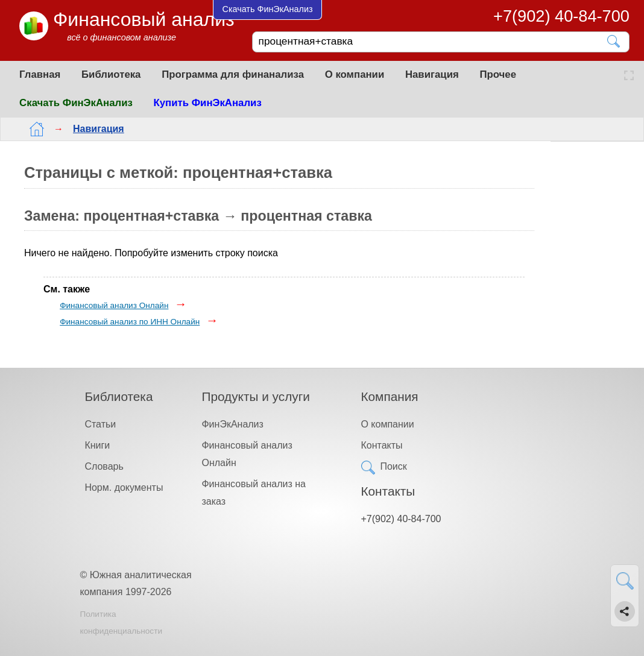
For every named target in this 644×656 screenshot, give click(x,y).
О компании (355, 74)
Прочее (498, 74)
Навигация (432, 74)
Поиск (393, 466)
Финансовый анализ (144, 19)
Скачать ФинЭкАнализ (76, 103)
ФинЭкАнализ (232, 424)
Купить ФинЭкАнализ (208, 103)
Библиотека (111, 74)
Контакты (381, 445)
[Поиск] (432, 42)
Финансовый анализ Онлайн (114, 305)
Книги (97, 445)
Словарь (104, 466)
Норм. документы (124, 487)
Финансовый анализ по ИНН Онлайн (130, 322)
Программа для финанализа (233, 74)
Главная (40, 74)
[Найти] (614, 41)
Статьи (100, 424)
